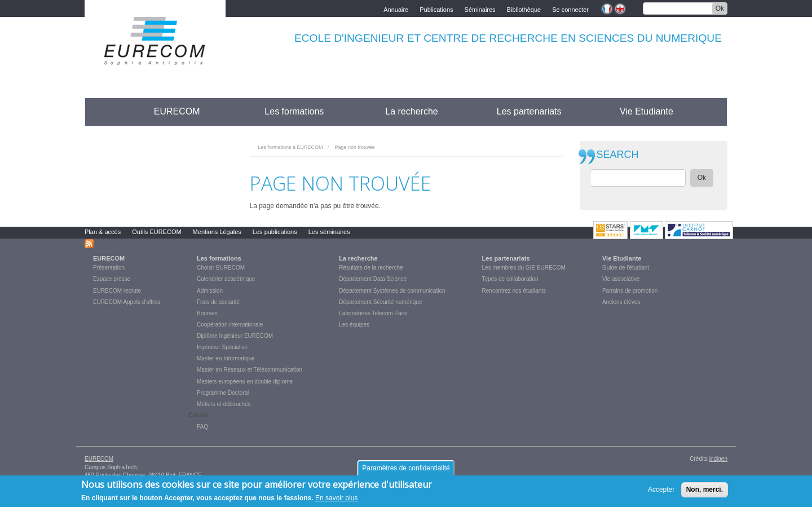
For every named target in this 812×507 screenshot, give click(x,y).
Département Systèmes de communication (392, 291)
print (555, 144)
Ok (720, 8)
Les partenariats (529, 111)
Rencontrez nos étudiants (514, 291)
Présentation (109, 268)
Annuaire (396, 9)
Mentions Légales (217, 232)
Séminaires (480, 9)
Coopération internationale (230, 325)
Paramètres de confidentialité (406, 471)
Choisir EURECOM (221, 268)
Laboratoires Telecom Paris (373, 313)
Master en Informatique (226, 358)
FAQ (202, 427)
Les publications (275, 232)
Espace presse (112, 279)
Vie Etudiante (646, 111)
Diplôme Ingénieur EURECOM (235, 336)
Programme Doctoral (223, 393)
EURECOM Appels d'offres (127, 302)
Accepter (661, 492)
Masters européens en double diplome (245, 382)
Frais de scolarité (218, 302)
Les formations (294, 111)
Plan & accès (103, 232)
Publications (436, 9)
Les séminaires (329, 232)
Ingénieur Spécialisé (222, 347)
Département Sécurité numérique (380, 302)
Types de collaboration (510, 279)
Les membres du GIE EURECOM (524, 268)
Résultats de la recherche (371, 268)
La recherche (411, 111)
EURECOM (177, 111)
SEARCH (618, 155)
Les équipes (354, 325)
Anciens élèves (621, 302)
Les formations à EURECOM (291, 147)
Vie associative (621, 279)
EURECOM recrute (117, 291)
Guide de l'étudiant (626, 268)
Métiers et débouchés (224, 404)
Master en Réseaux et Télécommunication (250, 370)
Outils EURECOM (156, 232)
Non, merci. (705, 492)
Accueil (106, 111)
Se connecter (570, 9)
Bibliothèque (524, 9)
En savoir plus (336, 501)
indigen (718, 459)
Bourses (207, 313)
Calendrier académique (226, 279)
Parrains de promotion (630, 291)
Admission (210, 291)
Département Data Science (373, 279)
